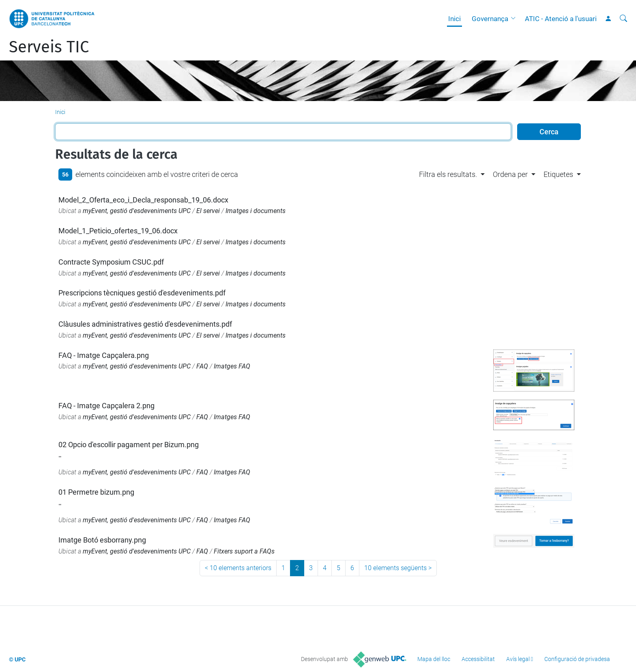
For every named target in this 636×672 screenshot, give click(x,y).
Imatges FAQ (232, 366)
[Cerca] (623, 19)
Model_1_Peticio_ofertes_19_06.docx (118, 231)
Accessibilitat (478, 659)
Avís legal (518, 659)
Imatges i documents (256, 211)
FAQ (202, 366)
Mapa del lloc (434, 659)
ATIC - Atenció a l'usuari (561, 19)
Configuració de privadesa (577, 659)
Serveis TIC (49, 47)
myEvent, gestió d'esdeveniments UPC (137, 211)
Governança (490, 19)
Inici (454, 19)
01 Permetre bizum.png (96, 492)
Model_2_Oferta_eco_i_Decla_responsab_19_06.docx (143, 200)
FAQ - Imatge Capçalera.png (104, 355)
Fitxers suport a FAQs (244, 551)
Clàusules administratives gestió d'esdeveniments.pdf (145, 324)
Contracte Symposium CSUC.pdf (111, 262)
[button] (515, 19)
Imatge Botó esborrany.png (102, 540)
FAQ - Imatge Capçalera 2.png (106, 406)
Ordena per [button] (510, 174)
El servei (208, 211)
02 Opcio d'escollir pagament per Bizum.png (129, 445)
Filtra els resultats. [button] (448, 174)
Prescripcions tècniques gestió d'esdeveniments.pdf (142, 293)
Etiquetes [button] (558, 174)
